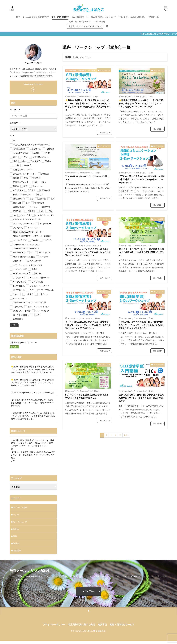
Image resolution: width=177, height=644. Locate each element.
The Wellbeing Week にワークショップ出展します (87, 178)
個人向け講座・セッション (103, 17)
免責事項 (102, 628)
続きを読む (104, 132)
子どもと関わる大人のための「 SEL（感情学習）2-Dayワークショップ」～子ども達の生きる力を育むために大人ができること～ (88, 252)
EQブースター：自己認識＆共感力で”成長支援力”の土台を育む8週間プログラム (87, 396)
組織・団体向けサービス (80, 22)
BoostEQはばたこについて (35, 17)
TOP (18, 17)
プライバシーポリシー (54, 628)
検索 (13, 325)
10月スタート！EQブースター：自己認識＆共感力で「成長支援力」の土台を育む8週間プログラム (141, 252)
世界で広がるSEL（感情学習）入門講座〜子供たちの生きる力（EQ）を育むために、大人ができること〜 (141, 398)
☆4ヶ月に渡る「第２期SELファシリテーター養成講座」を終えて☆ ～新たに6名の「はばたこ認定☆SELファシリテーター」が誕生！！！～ (33, 443)
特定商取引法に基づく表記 (81, 628)
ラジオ (16, 515)
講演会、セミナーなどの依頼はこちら (85, 26)
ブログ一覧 (154, 17)
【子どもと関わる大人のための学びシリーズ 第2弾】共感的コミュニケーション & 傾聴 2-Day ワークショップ (141, 179)
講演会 (16, 544)
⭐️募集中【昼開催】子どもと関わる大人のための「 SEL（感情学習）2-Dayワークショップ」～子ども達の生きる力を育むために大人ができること (88, 105)
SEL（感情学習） (79, 17)
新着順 (68, 57)
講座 (15, 536)
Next (125, 435)
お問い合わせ (99, 22)
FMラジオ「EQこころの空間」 (132, 17)
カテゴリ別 (84, 57)
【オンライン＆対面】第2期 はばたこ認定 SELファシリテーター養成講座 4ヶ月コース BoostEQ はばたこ (33, 455)
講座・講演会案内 (59, 17)
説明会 (16, 529)
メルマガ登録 (88, 594)
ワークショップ (105, 70)
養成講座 (17, 551)
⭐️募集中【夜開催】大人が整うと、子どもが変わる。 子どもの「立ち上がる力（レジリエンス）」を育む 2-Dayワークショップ (141, 103)
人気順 (75, 57)
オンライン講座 (158, 219)
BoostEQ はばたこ (97, 634)
